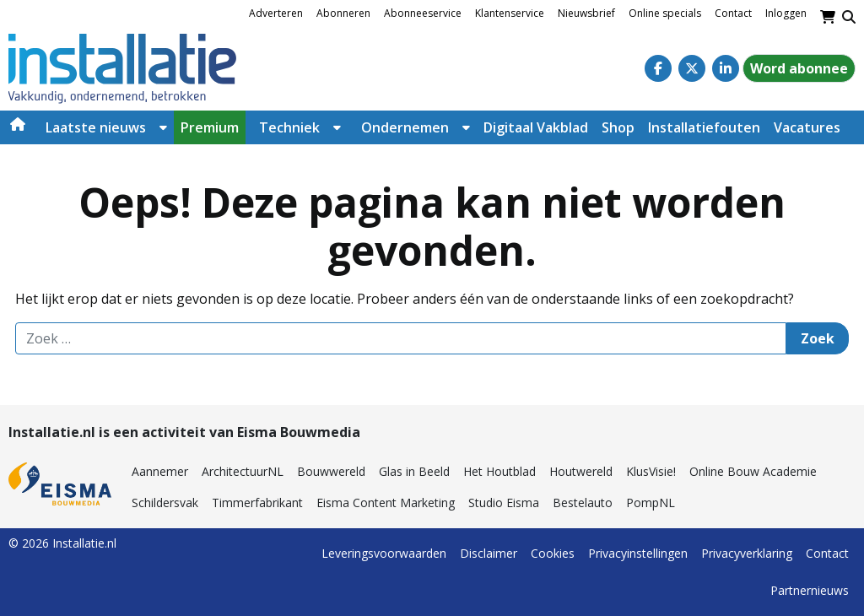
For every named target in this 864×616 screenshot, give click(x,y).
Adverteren (276, 14)
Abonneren (343, 14)
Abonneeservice (423, 14)
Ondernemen (405, 127)
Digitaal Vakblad (536, 127)
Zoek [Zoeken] (818, 338)
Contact (733, 14)
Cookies (553, 553)
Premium (210, 127)
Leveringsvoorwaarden (384, 553)
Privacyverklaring (747, 553)
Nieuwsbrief (586, 14)
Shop (618, 127)
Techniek (289, 127)
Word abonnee (799, 68)
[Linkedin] (726, 68)
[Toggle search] (849, 17)
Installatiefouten (704, 127)
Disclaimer (489, 553)
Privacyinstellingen (638, 553)
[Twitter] (692, 68)
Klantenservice (510, 14)
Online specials (665, 14)
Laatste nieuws (96, 127)
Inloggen (786, 14)
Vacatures (807, 127)
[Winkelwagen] (828, 17)
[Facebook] (658, 68)
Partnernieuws (810, 590)
